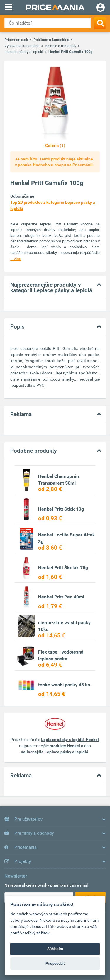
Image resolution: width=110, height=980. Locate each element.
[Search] (100, 23)
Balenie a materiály (61, 46)
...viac (16, 259)
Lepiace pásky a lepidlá (24, 52)
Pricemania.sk (16, 40)
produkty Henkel (65, 746)
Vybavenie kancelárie (22, 46)
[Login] (100, 8)
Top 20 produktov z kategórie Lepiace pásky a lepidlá (53, 205)
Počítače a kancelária (51, 40)
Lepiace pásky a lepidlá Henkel (70, 740)
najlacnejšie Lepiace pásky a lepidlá (55, 752)
